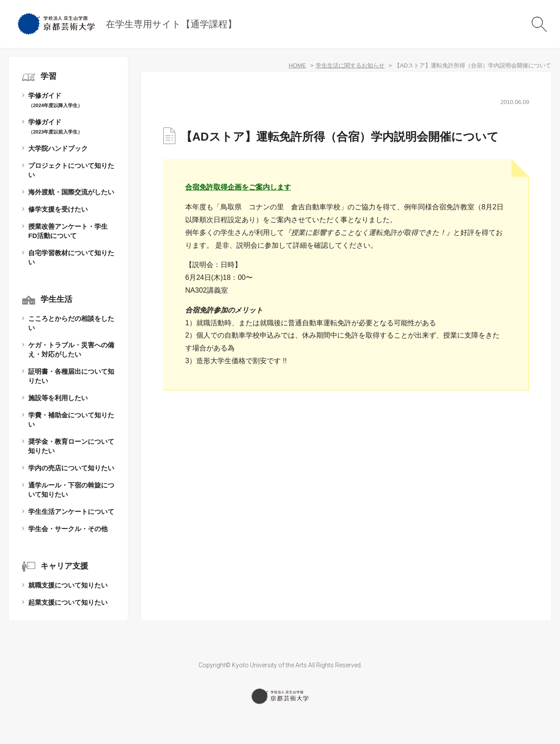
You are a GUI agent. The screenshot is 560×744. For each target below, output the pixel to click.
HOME (297, 65)
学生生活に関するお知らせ (350, 65)
